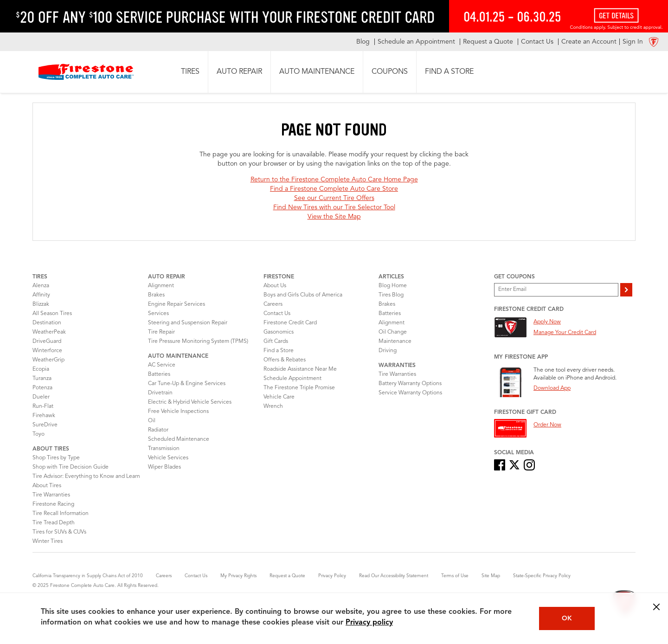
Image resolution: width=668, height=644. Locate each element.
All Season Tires (52, 314)
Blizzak (41, 304)
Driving (388, 351)
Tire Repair (161, 332)
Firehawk (44, 416)
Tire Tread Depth (54, 523)
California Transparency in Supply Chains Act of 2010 (88, 576)
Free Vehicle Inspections (178, 412)
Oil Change (393, 332)
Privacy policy (369, 623)
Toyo (39, 434)
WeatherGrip (48, 360)
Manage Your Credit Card (565, 333)
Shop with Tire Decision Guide (71, 467)
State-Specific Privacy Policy (542, 576)
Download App (552, 388)
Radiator (158, 430)
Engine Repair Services (177, 304)
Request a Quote (287, 576)
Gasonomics (279, 332)
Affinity (41, 295)
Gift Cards (276, 341)
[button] (190, 72)
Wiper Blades (164, 467)
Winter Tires (48, 541)
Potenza (42, 388)
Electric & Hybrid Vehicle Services (190, 402)
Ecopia (41, 369)
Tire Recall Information (61, 514)
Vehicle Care (279, 397)
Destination (47, 323)
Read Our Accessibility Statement (394, 576)
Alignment (161, 286)
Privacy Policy (332, 576)
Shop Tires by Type (56, 458)
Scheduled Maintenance (179, 439)
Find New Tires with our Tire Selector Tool (334, 207)
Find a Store (279, 351)
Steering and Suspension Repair (188, 323)
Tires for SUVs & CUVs (59, 532)
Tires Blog (391, 295)
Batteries (159, 374)
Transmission (164, 449)
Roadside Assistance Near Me (300, 369)
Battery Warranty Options (410, 384)
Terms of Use (455, 576)
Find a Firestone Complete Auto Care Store (334, 189)
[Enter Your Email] (556, 290)
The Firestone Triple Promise (299, 388)
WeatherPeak (49, 332)
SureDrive (45, 425)
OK (567, 618)
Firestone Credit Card (290, 323)
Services (158, 314)
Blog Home (393, 286)
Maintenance (395, 341)
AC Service (162, 365)
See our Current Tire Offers (334, 198)
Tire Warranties (51, 495)
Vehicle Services (168, 458)
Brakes (156, 295)
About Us (275, 286)
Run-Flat (43, 406)
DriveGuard (47, 341)
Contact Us (277, 314)
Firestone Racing (53, 504)
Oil (152, 421)
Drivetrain (160, 393)
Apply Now (547, 322)
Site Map (491, 576)
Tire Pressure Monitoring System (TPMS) (198, 341)
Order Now (547, 425)
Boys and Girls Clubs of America (303, 295)
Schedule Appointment (292, 379)
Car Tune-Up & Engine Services (187, 384)
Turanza (42, 379)
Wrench (273, 406)
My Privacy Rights (238, 576)
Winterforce (47, 351)
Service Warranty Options (410, 393)
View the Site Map (334, 217)
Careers (273, 304)
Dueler (41, 397)
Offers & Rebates (285, 360)
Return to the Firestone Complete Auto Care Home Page (334, 180)
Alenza (41, 286)
